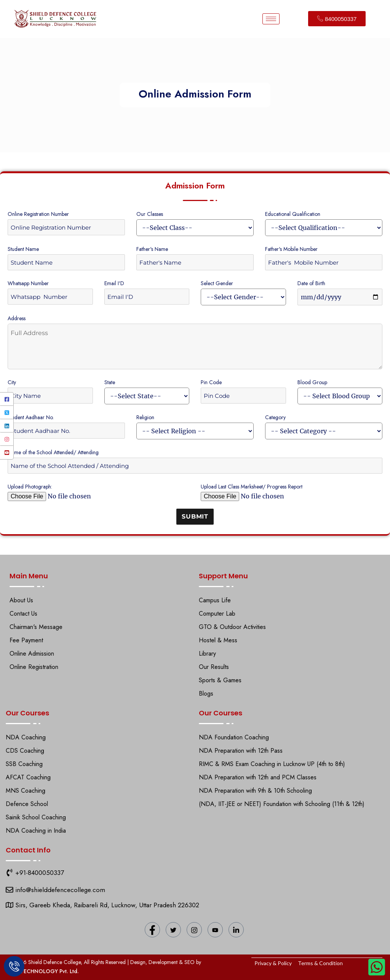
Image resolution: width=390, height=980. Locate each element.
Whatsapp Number (28, 283)
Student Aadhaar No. (31, 417)
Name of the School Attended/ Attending (53, 452)
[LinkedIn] (7, 426)
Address (17, 318)
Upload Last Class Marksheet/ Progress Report (252, 487)
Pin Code (211, 382)
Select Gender (217, 283)
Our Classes (150, 214)
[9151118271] (10, 873)
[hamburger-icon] (271, 19)
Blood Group (312, 382)
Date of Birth (311, 283)
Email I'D (114, 283)
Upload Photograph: (30, 487)
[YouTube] (7, 452)
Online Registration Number (38, 214)
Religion (145, 417)
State (110, 382)
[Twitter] (7, 413)
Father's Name (152, 249)
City (12, 382)
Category (275, 417)
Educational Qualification (293, 214)
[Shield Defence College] (10, 890)
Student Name (23, 249)
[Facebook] (7, 399)
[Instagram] (7, 439)
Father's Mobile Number (291, 249)
